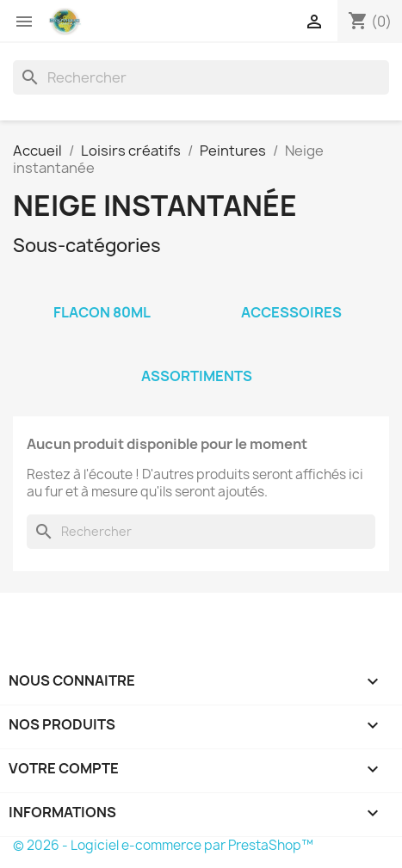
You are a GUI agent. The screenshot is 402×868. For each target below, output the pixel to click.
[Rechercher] (201, 77)
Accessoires (291, 312)
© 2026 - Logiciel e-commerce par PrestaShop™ (163, 845)
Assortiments (197, 376)
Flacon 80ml (102, 312)
